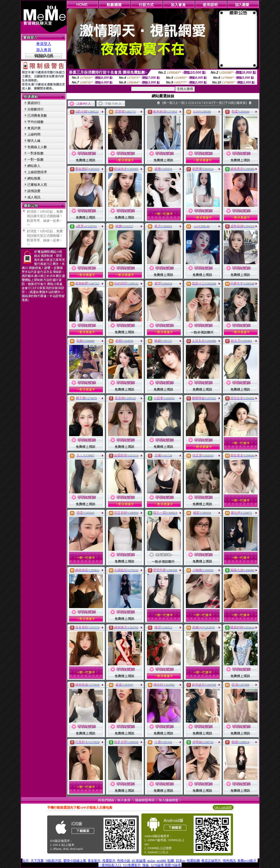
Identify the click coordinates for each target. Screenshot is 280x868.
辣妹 (146, 865)
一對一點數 (36, 159)
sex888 (161, 861)
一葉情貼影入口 (110, 865)
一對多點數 (36, 153)
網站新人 (34, 166)
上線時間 (34, 134)
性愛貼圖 (193, 861)
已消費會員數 (37, 116)
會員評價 (34, 128)
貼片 (26, 861)
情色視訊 (229, 861)
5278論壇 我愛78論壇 (166, 865)
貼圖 (171, 861)
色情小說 (124, 861)
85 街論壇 (139, 861)
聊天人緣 (34, 141)
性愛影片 (109, 861)
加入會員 (44, 50)
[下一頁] (217, 103)
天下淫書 (37, 861)
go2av (151, 861)
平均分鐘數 (36, 122)
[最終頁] (241, 103)
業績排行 (34, 103)
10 (210, 103)
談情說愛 (34, 191)
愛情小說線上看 (75, 861)
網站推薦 (34, 178)
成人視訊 (34, 197)
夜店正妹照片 (211, 861)
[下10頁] (229, 103)
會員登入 (44, 44)
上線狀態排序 (37, 172)
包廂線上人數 (37, 147)
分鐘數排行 (36, 109)
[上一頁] (180, 103)
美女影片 (94, 861)
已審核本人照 (37, 185)
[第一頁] (168, 103)
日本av (180, 861)
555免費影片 (132, 865)
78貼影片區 (53, 861)
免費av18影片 (247, 861)
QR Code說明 (223, 807)
